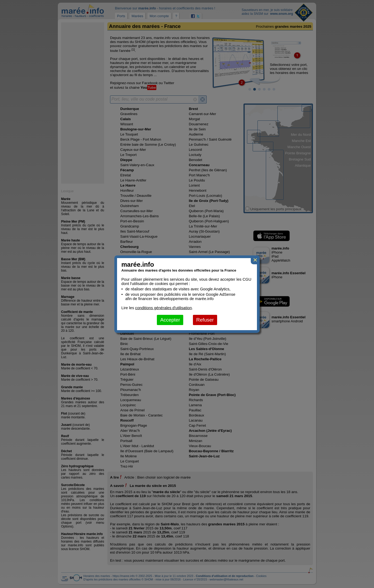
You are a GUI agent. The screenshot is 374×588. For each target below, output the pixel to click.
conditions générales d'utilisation (163, 308)
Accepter (170, 320)
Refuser (205, 320)
